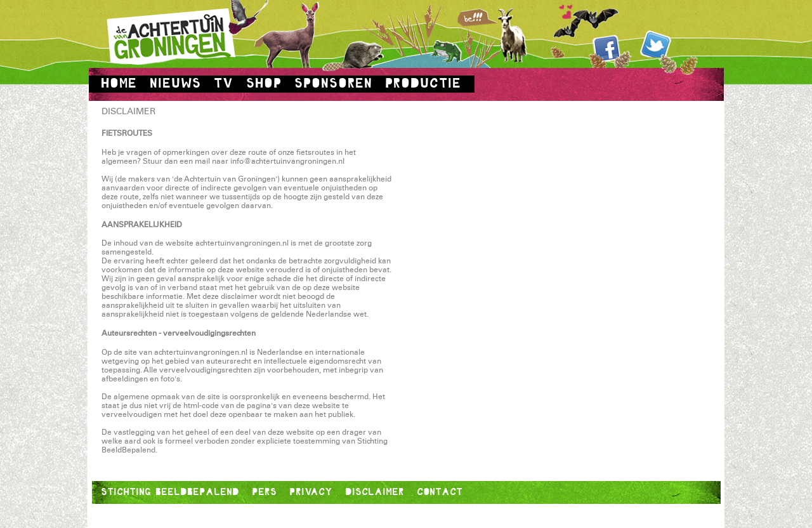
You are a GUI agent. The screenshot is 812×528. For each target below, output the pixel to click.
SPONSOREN (334, 83)
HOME (120, 83)
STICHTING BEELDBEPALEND (171, 492)
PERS (265, 492)
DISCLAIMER (375, 492)
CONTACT (440, 492)
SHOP (265, 83)
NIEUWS (176, 83)
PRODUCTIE (424, 83)
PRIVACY (311, 492)
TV (224, 83)
